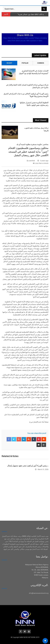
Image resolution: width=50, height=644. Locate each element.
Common (41, 63)
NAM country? (30, 38)
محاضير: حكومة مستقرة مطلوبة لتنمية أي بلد (32, 144)
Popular (25, 63)
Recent (9, 63)
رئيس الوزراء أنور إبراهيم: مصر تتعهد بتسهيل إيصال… (28, 466)
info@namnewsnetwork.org (39, 593)
